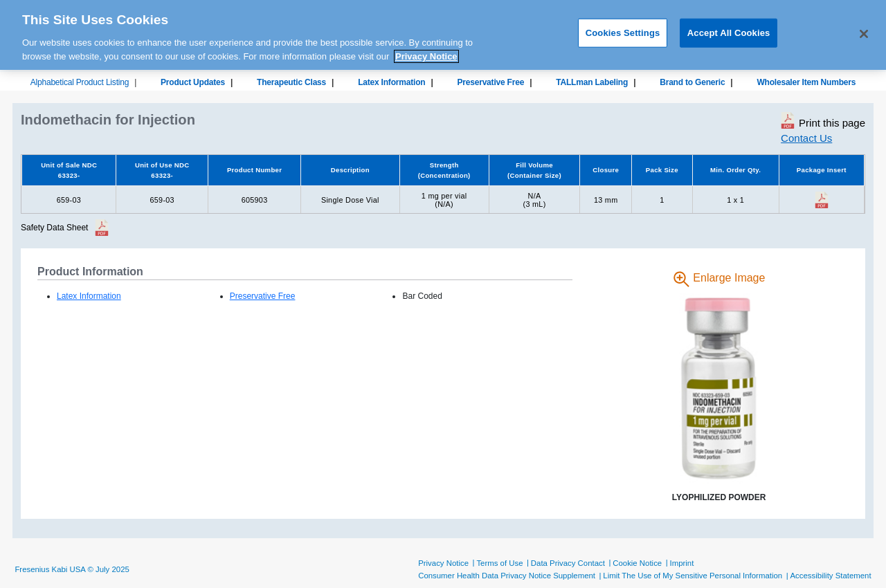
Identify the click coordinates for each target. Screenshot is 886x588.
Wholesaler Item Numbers (806, 82)
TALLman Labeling (592, 82)
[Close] (864, 30)
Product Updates (193, 82)
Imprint (682, 563)
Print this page (823, 120)
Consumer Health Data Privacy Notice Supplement (507, 576)
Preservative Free (490, 82)
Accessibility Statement (830, 576)
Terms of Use (499, 563)
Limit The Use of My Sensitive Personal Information (693, 576)
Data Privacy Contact (568, 563)
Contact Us (806, 138)
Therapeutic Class (291, 82)
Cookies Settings (623, 28)
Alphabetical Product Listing (80, 82)
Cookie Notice (637, 563)
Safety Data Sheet (54, 228)
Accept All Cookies (729, 28)
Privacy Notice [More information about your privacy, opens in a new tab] (426, 52)
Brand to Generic (692, 82)
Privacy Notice (443, 563)
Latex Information (391, 82)
